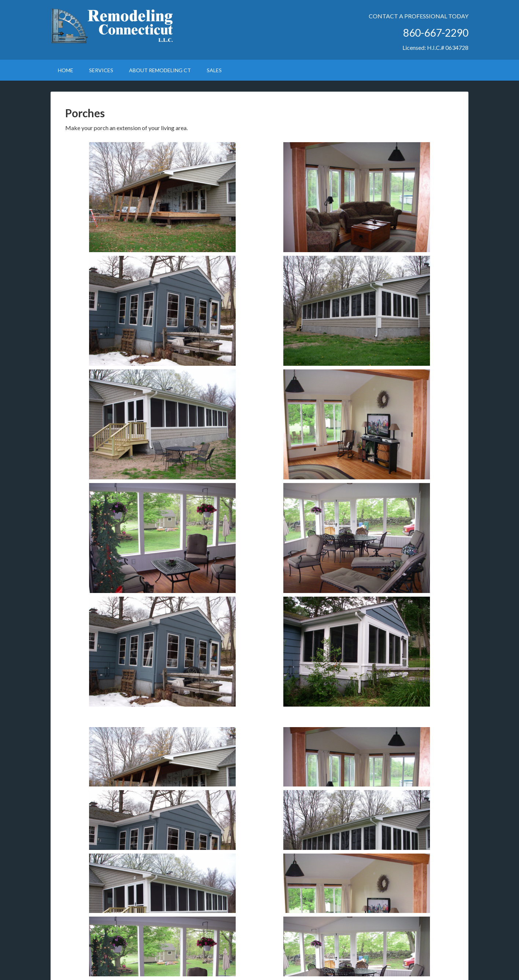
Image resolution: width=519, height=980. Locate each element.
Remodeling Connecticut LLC (113, 26)
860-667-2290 (436, 33)
